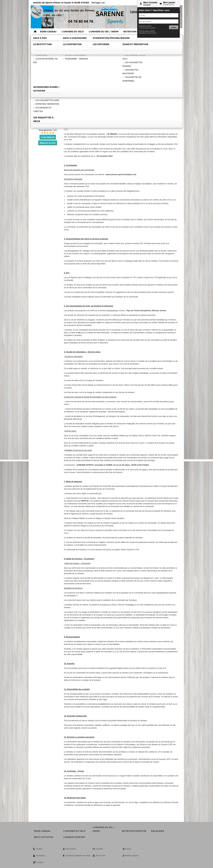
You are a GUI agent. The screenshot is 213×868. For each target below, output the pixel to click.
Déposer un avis (48, 143)
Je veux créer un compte (147, 28)
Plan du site (101, 856)
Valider (174, 27)
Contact (39, 849)
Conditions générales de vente (78, 856)
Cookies (40, 862)
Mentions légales (132, 856)
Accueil (128, 849)
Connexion (147, 5)
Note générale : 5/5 (48, 130)
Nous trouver (71, 849)
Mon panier (169, 2)
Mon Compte (150, 2)
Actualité (99, 849)
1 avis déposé (48, 137)
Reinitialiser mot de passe (148, 33)
